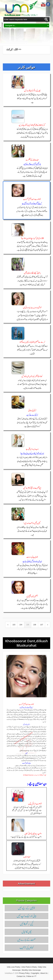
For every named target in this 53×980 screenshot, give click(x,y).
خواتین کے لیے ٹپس (26, 908)
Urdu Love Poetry (13, 967)
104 (21, 625)
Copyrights (35, 973)
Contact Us (21, 976)
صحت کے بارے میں (26, 939)
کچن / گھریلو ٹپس (26, 924)
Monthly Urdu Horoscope (31, 970)
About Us (44, 973)
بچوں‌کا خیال (26, 932)
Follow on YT (31, 976)
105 (28, 625)
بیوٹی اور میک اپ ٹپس (26, 916)
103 (14, 625)
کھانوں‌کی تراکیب (26, 947)
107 (42, 625)
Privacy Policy (24, 973)
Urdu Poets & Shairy (29, 967)
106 (35, 625)
